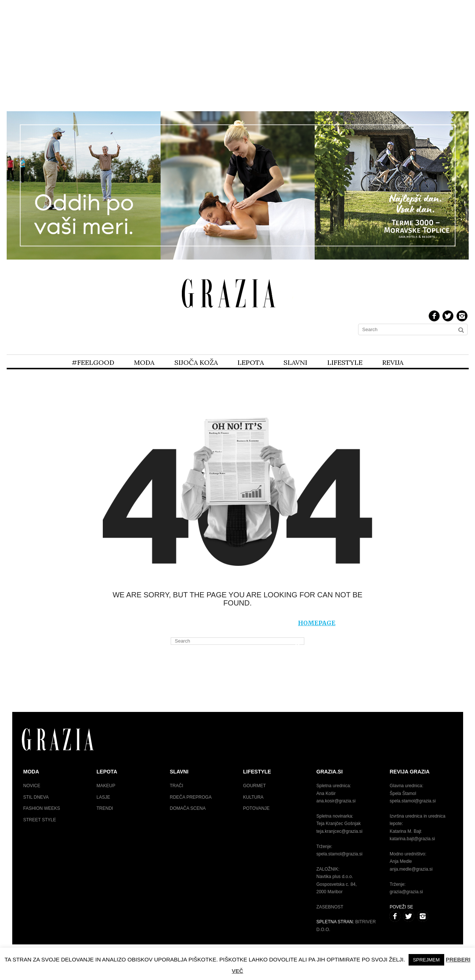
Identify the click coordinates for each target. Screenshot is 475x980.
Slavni (295, 362)
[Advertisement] (237, 55)
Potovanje (256, 808)
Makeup (106, 786)
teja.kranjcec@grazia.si (340, 831)
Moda (144, 362)
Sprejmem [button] (426, 960)
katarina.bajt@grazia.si (412, 839)
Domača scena (188, 808)
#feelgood (93, 362)
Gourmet (254, 786)
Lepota (251, 362)
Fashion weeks (42, 808)
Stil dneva (36, 797)
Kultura (253, 797)
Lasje (103, 797)
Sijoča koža (196, 362)
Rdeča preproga (191, 797)
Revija (393, 362)
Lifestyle (345, 362)
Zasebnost (330, 907)
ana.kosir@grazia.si (336, 801)
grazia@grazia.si (406, 892)
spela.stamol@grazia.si (340, 854)
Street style (40, 820)
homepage (317, 623)
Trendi (105, 808)
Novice (32, 786)
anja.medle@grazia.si (411, 869)
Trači (177, 786)
